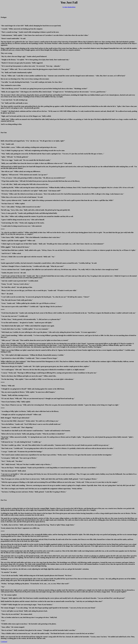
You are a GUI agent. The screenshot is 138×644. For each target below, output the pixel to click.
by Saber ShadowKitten (69, 7)
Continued (4, 642)
